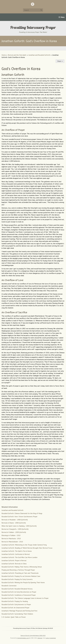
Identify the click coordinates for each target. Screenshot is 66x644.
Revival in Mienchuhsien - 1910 (12, 542)
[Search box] (33, 10)
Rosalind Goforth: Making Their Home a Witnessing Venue (22, 567)
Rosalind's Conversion (9, 586)
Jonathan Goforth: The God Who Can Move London (19, 557)
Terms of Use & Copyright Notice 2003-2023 (33, 635)
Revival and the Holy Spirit (17, 55)
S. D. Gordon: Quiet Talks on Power (14, 617)
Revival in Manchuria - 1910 (11, 538)
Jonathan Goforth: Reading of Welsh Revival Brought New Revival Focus (27, 548)
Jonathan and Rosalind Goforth (39, 55)
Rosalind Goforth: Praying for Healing (15, 601)
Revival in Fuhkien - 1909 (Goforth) (14, 532)
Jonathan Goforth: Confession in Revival (16, 554)
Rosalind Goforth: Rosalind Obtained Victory (17, 589)
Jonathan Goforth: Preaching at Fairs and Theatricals (20, 573)
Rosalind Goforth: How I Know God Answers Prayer (19, 516)
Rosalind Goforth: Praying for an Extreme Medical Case (21, 576)
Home (4, 55)
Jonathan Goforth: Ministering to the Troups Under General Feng (24, 545)
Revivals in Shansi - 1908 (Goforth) (14, 523)
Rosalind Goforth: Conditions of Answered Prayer (19, 595)
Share (60, 61)
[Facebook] (33, 4)
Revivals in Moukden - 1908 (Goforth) (15, 520)
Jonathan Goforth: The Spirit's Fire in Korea (17, 551)
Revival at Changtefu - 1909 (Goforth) (15, 529)
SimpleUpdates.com (23, 638)
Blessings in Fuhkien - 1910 (11, 535)
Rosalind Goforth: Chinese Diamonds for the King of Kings (22, 513)
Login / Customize (51, 638)
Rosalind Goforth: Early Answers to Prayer (16, 604)
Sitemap (40, 638)
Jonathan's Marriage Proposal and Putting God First (19, 611)
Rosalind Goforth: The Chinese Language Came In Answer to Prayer (25, 598)
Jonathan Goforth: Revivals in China (14, 564)
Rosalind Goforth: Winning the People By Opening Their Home (23, 582)
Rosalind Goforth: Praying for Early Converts (17, 579)
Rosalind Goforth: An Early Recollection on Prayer (19, 592)
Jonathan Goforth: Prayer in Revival (14, 560)
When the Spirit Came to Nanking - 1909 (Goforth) (19, 526)
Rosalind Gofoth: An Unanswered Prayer (15, 608)
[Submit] (41, 10)
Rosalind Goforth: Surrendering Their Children (17, 614)
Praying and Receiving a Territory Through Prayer (18, 570)
